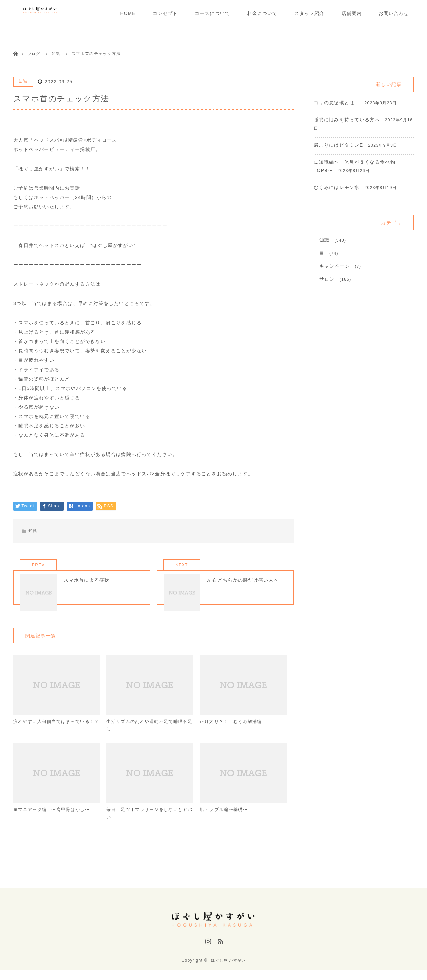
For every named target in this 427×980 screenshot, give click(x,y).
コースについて (212, 13)
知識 (23, 81)
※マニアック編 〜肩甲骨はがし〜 (54, 822)
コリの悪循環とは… (337, 103)
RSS (220, 954)
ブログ (34, 54)
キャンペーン (335, 266)
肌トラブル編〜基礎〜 (226, 822)
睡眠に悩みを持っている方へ (347, 120)
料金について (262, 13)
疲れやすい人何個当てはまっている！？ (52, 736)
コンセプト (165, 13)
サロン (327, 279)
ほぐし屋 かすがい (228, 970)
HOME (128, 13)
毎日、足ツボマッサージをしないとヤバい (147, 826)
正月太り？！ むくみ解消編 (233, 732)
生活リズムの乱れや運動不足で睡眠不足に (147, 736)
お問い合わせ (394, 13)
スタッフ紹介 (309, 13)
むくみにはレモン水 (337, 187)
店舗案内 (352, 13)
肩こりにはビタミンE (338, 145)
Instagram (207, 954)
